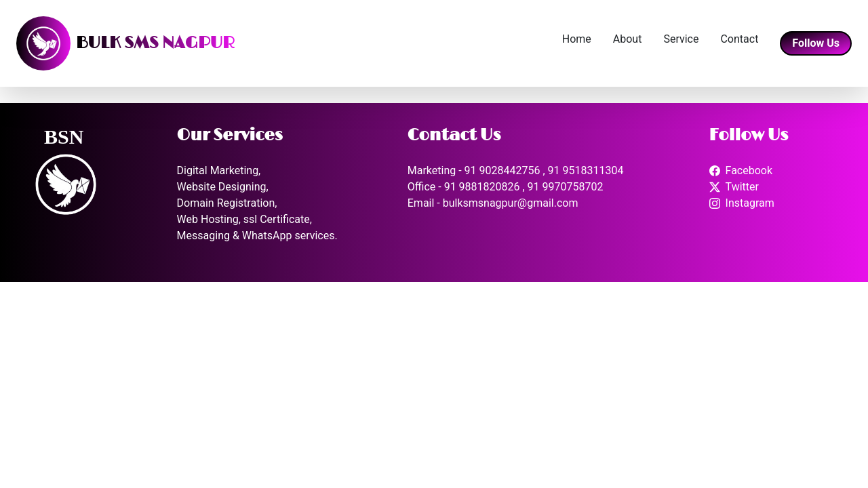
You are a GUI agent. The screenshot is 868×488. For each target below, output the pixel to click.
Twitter (742, 187)
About (628, 39)
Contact (739, 39)
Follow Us (816, 43)
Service (681, 39)
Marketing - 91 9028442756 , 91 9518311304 (516, 170)
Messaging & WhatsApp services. (257, 236)
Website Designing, (223, 187)
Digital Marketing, (219, 170)
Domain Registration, (227, 203)
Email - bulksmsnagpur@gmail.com (493, 203)
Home (577, 39)
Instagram (750, 203)
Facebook (749, 170)
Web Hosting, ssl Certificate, (244, 219)
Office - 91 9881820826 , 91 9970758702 (506, 187)
